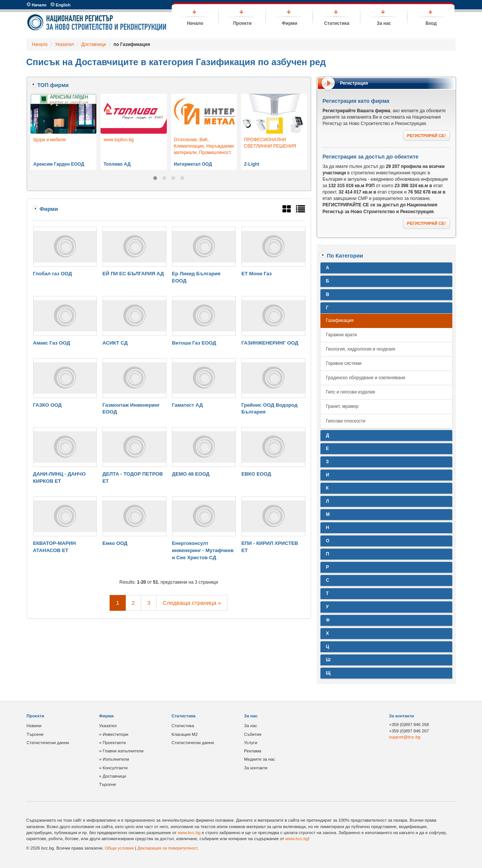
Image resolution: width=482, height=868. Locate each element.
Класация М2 (185, 734)
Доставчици (94, 44)
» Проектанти (112, 743)
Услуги (251, 743)
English (60, 5)
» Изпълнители (114, 759)
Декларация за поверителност (167, 848)
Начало (37, 5)
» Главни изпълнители (121, 751)
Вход (431, 23)
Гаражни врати (342, 335)
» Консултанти (113, 768)
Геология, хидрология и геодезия (361, 349)
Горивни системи (344, 363)
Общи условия (119, 848)
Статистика (337, 23)
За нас (384, 23)
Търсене (35, 734)
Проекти (242, 23)
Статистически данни (48, 743)
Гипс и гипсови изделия (351, 392)
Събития (253, 734)
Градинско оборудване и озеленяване (366, 378)
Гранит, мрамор (342, 406)
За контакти (256, 768)
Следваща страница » (192, 603)
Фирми (289, 23)
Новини (34, 726)
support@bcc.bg (405, 737)
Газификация (340, 320)
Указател (64, 44)
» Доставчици (113, 776)
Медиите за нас (260, 759)
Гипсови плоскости (346, 421)
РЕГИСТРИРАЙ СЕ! (426, 136)
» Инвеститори (114, 734)
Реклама (253, 751)
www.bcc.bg (189, 833)
